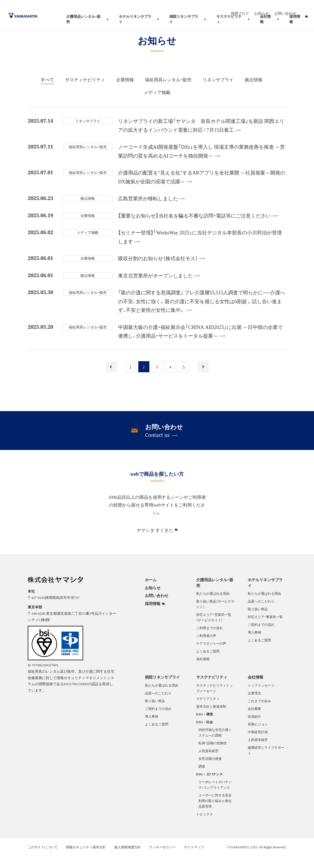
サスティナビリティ (85, 92)
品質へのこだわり (261, 614)
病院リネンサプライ (162, 690)
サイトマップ (194, 860)
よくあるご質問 (208, 664)
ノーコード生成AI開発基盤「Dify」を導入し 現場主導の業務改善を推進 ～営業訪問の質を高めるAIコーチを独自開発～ (201, 164)
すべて (47, 92)
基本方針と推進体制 (211, 719)
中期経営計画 (258, 745)
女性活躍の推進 (210, 771)
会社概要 (254, 722)
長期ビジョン (258, 737)
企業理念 (254, 706)
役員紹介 (254, 729)
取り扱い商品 (258, 622)
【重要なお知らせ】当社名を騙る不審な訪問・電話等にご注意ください (198, 228)
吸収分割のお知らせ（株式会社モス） (161, 271)
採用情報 (153, 617)
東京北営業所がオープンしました (159, 288)
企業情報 (125, 92)
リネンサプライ (218, 92)
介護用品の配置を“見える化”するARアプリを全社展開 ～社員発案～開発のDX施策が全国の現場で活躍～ (202, 190)
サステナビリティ (212, 690)
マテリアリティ (208, 712)
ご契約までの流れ (261, 637)
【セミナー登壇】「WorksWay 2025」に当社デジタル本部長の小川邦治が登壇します (200, 250)
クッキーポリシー (162, 860)
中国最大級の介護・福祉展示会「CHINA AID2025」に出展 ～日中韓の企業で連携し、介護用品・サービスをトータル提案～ (200, 344)
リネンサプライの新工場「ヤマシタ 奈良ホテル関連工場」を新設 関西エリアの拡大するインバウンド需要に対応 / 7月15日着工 (201, 138)
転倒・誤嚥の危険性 (213, 756)
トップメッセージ (261, 698)
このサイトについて (43, 860)
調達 (202, 779)
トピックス (205, 827)
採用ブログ (252, 8)
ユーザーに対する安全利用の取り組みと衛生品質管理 (215, 814)
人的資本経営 (208, 764)
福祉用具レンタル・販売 (168, 92)
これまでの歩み (259, 714)
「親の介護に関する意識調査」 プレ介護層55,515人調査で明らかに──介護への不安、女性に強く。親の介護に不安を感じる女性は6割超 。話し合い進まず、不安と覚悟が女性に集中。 (202, 314)
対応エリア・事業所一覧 (265, 630)
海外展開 (203, 672)
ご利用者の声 (206, 649)
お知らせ (274, 8)
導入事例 (254, 645)
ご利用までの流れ (210, 641)
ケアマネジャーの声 (211, 656)
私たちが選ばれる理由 (213, 606)
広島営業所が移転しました (151, 211)
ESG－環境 (205, 727)
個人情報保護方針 (127, 860)
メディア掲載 (157, 105)
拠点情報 (254, 92)
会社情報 (256, 690)
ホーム (151, 593)
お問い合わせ (297, 8)
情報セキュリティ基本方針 (86, 860)
